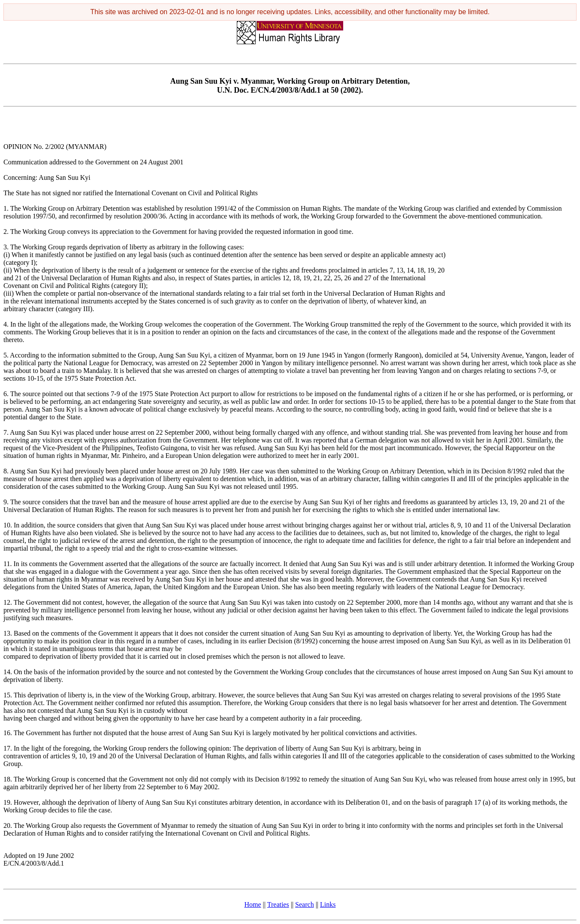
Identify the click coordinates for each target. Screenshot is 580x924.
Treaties (278, 904)
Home (253, 904)
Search (305, 904)
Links (328, 904)
